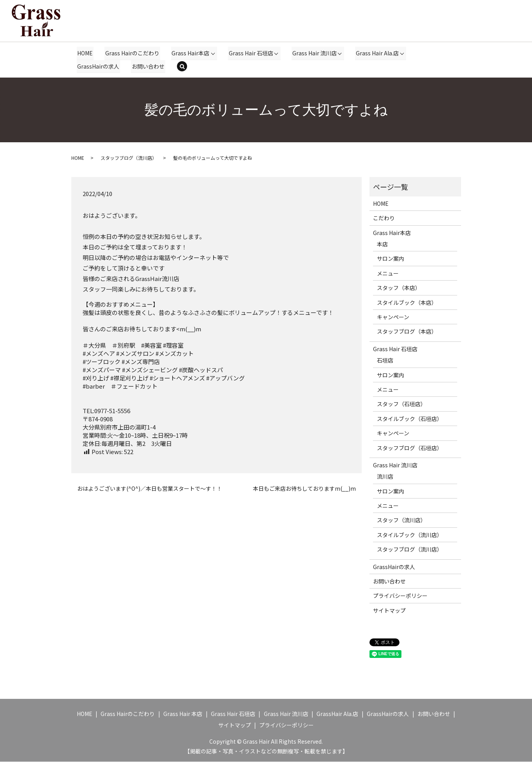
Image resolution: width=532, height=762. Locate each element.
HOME (85, 53)
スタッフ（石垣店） (401, 404)
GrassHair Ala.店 (337, 714)
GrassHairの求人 (98, 66)
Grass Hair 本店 (183, 714)
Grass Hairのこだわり (132, 53)
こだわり (384, 218)
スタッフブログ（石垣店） (410, 448)
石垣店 (385, 361)
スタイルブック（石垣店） (410, 419)
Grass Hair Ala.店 (376, 53)
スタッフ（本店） (399, 288)
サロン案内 (391, 259)
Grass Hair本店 (190, 53)
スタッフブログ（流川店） (129, 158)
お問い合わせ (148, 66)
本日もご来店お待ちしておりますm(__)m (304, 489)
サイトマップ (389, 611)
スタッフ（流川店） (401, 520)
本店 (382, 244)
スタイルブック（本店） (407, 303)
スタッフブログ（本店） (407, 332)
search (187, 67)
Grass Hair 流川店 (313, 53)
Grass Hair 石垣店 (250, 53)
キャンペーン (393, 317)
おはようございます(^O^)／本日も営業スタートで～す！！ (150, 489)
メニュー (388, 274)
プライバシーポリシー (400, 596)
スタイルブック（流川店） (410, 535)
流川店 (385, 477)
